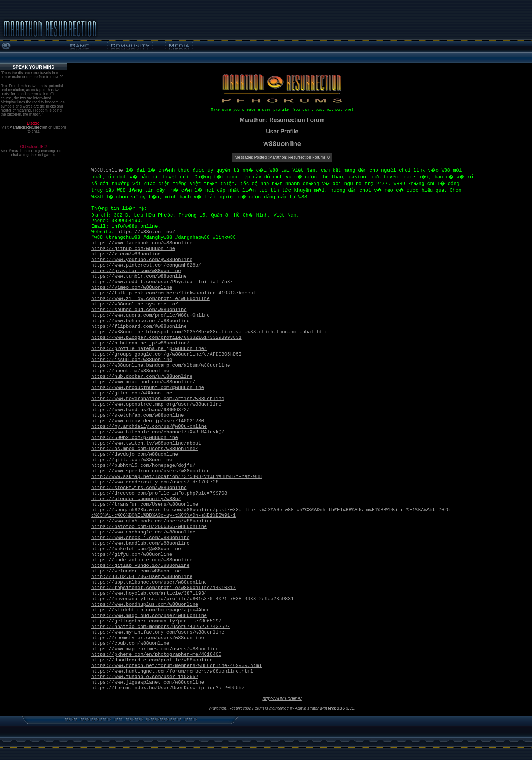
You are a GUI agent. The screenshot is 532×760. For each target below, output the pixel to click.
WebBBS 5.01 (341, 708)
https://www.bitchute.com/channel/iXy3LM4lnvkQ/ (158, 432)
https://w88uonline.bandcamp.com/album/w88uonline (161, 365)
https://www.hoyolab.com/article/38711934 (149, 593)
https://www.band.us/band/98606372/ (140, 410)
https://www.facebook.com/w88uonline (142, 243)
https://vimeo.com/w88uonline (132, 288)
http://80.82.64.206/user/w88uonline (142, 577)
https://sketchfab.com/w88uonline (138, 415)
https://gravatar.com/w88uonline (136, 271)
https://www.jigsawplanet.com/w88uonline (148, 682)
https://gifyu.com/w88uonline (132, 554)
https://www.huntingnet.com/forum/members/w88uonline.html (172, 671)
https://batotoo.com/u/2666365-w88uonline (149, 527)
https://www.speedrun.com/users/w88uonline (151, 471)
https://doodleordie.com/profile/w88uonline (152, 660)
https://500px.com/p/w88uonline (135, 438)
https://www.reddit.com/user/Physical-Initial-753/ (162, 282)
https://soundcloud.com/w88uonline (139, 310)
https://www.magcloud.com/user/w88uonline (149, 616)
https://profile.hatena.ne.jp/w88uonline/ (149, 349)
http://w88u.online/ (282, 698)
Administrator (307, 708)
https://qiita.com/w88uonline (132, 460)
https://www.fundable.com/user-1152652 (145, 677)
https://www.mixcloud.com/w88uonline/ (143, 382)
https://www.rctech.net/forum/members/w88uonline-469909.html (176, 666)
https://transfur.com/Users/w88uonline (145, 504)
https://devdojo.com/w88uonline (135, 454)
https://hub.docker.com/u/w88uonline (142, 376)
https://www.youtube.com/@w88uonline (142, 260)
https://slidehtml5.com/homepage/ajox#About (152, 610)
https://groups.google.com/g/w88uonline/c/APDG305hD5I (166, 354)
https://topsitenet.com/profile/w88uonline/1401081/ (163, 588)
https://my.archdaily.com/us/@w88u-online (149, 427)
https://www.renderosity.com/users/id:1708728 (155, 482)
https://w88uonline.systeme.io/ (135, 304)
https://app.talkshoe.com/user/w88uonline (149, 582)
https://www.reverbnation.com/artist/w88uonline (158, 399)
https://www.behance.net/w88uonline (140, 321)
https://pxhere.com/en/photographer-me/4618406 (156, 655)
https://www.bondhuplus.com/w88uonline (145, 604)
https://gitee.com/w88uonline (132, 393)
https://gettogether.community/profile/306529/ (156, 621)
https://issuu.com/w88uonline (132, 360)
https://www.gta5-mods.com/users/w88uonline (152, 521)
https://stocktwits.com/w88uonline (139, 488)
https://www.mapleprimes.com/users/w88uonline (155, 649)
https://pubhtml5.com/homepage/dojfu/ (143, 465)
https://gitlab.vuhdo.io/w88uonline (140, 566)
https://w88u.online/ (146, 232)
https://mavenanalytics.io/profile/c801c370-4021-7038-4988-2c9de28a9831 (192, 599)
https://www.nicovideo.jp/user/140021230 (148, 421)
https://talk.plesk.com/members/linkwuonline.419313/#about (174, 293)
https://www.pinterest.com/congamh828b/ (146, 265)
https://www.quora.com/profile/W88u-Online (151, 315)
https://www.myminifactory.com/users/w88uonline (158, 632)
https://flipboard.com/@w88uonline (139, 326)
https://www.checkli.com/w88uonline (140, 538)
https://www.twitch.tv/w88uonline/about (146, 443)
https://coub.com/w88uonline (130, 643)
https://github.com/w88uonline (133, 249)
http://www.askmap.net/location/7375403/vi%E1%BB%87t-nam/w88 (176, 477)
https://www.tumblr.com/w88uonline (139, 276)
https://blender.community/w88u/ (136, 499)
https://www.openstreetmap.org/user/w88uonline (156, 404)
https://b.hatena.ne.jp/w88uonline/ (140, 343)
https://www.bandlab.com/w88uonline (140, 543)
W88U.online (107, 170)
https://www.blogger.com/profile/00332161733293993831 (166, 338)
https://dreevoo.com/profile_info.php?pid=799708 (159, 493)
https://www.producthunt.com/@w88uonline (148, 388)
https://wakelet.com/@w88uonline (136, 549)
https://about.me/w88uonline (130, 371)
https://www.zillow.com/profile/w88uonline (151, 299)
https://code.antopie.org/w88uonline (142, 560)
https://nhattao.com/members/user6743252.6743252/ (161, 627)
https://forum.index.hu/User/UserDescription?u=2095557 (168, 688)
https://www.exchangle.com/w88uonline (143, 532)
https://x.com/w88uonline (126, 254)
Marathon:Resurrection (29, 127)
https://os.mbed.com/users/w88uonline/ (145, 449)
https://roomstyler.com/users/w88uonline (148, 638)
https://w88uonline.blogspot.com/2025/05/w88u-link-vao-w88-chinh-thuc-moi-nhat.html (210, 332)
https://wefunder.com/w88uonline (136, 571)
